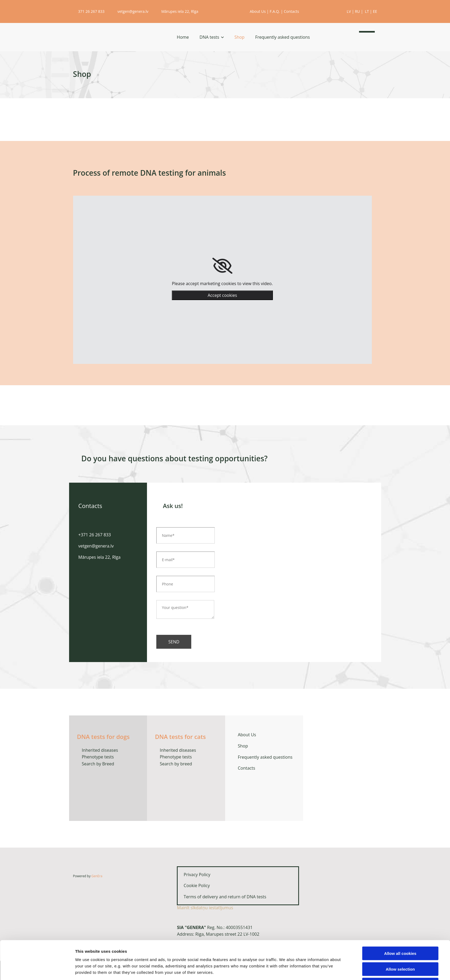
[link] (222, 266)
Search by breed (176, 764)
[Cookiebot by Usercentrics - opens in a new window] (40, 970)
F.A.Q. (275, 11)
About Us (258, 11)
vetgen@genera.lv (130, 11)
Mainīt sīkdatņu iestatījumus (205, 908)
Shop (240, 37)
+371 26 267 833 (95, 535)
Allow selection (400, 949)
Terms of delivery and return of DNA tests (222, 897)
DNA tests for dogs (103, 737)
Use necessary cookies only (400, 964)
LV (349, 11)
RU (357, 11)
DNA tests (209, 37)
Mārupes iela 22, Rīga (177, 11)
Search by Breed (97, 764)
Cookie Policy (195, 885)
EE (375, 11)
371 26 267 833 (89, 11)
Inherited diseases (100, 750)
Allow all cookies (400, 933)
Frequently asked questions (283, 37)
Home (183, 37)
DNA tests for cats (180, 737)
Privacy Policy (194, 875)
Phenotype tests (98, 757)
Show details (285, 969)
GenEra (97, 876)
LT (367, 11)
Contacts (291, 11)
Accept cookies (222, 295)
